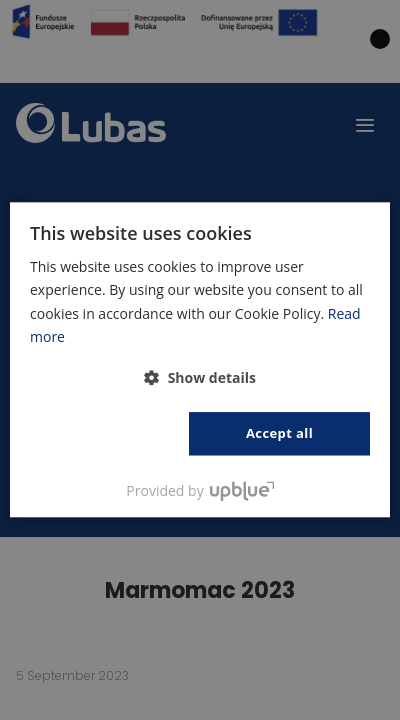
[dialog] (200, 360)
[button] (200, 377)
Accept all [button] (279, 433)
